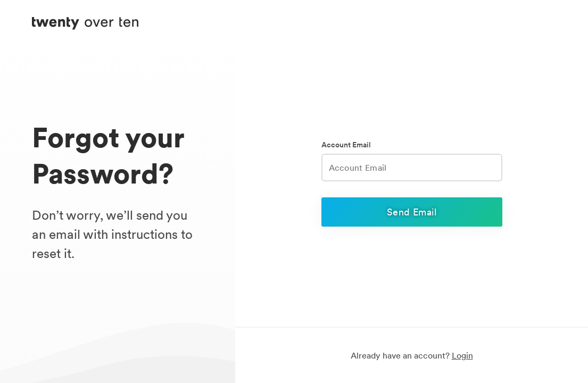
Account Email (346, 145)
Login (462, 355)
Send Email (412, 212)
